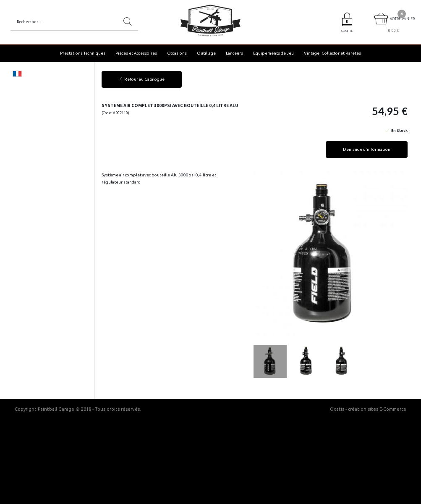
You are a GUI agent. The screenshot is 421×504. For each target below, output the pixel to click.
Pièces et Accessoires (136, 53)
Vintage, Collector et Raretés (332, 53)
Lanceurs (234, 53)
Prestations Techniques (83, 53)
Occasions (177, 53)
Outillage (206, 53)
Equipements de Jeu (273, 53)
